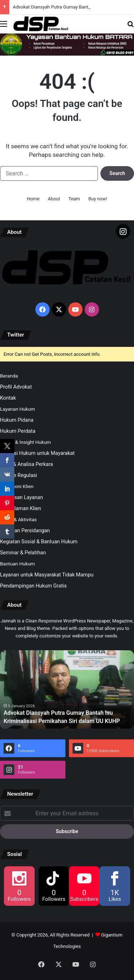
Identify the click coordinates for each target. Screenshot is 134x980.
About (54, 199)
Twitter (16, 335)
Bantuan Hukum (17, 564)
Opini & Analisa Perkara (26, 464)
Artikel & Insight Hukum (25, 442)
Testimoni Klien (17, 486)
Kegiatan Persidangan (25, 530)
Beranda (9, 376)
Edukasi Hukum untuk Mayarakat (37, 453)
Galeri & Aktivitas (18, 519)
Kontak (8, 398)
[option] (67, 689)
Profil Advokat (16, 387)
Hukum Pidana (17, 420)
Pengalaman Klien (21, 508)
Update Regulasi (19, 475)
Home (33, 199)
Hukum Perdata (18, 431)
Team (74, 199)
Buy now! (98, 199)
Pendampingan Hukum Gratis (33, 586)
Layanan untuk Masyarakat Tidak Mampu (47, 575)
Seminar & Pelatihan (23, 553)
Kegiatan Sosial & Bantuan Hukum (39, 542)
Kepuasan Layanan (21, 497)
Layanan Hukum (18, 409)
